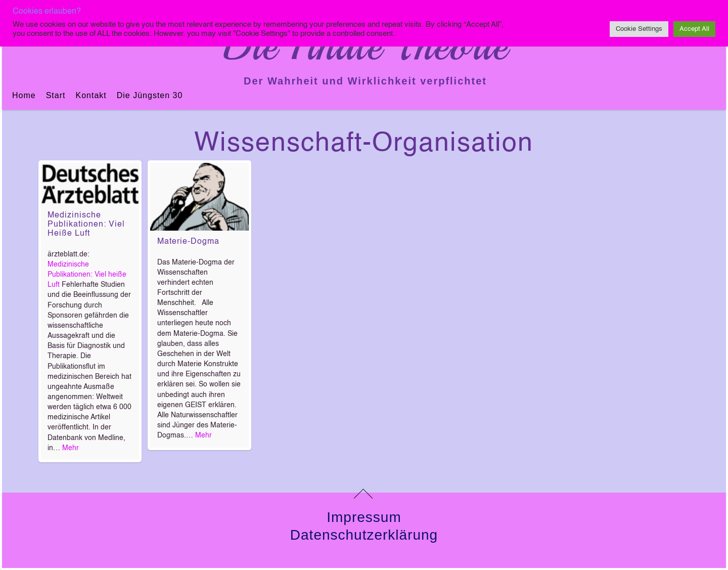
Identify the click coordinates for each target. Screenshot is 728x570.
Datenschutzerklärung (364, 535)
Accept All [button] (694, 29)
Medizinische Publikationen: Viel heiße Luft (86, 225)
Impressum (364, 517)
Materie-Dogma (188, 242)
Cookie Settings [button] (639, 29)
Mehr (71, 448)
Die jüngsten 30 (150, 95)
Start (56, 95)
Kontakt (91, 95)
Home (24, 95)
